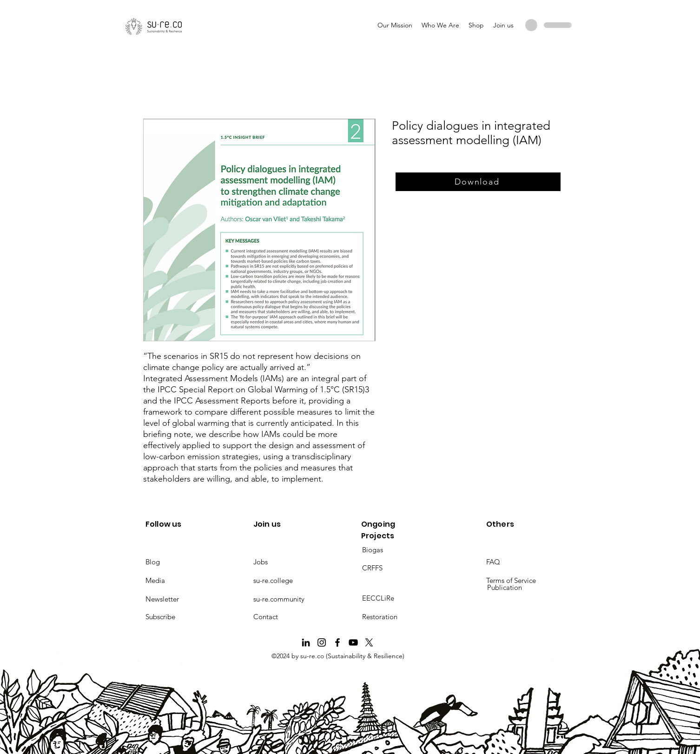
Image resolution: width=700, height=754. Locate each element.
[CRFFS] (395, 568)
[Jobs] (286, 562)
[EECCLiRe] (395, 598)
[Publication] (520, 588)
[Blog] (178, 562)
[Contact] (286, 617)
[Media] (178, 581)
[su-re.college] (286, 581)
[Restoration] (395, 617)
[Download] (478, 182)
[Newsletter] (178, 599)
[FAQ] (519, 562)
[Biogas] (395, 550)
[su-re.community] (286, 599)
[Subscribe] (178, 617)
